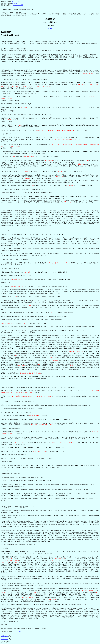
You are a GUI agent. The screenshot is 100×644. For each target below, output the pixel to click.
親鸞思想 (15, 3)
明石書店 (50, 29)
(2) (1, 510)
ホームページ (4, 639)
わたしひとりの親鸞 (18, 5)
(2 (64, 74)
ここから (21, 632)
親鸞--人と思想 (16, 1)
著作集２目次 (4, 636)
